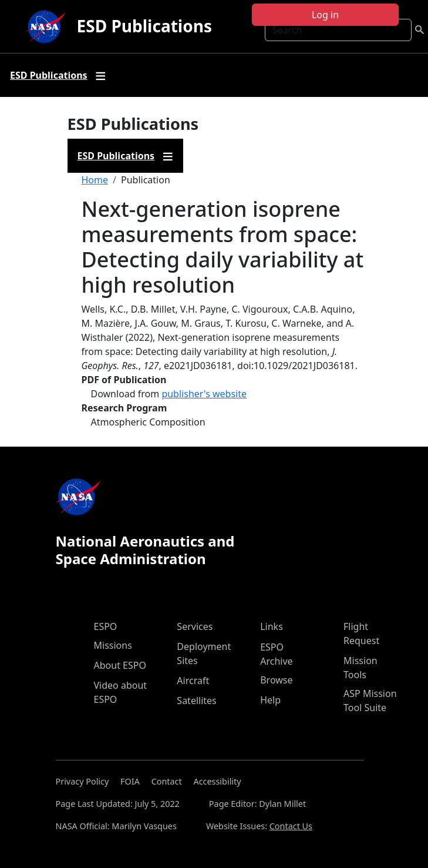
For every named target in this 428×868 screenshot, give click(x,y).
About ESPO (120, 665)
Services (195, 626)
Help (270, 700)
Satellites (196, 701)
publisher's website (204, 394)
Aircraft (193, 681)
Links (272, 626)
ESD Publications (144, 26)
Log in (325, 15)
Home (95, 180)
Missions (113, 645)
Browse (276, 680)
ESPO (106, 626)
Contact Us (291, 826)
